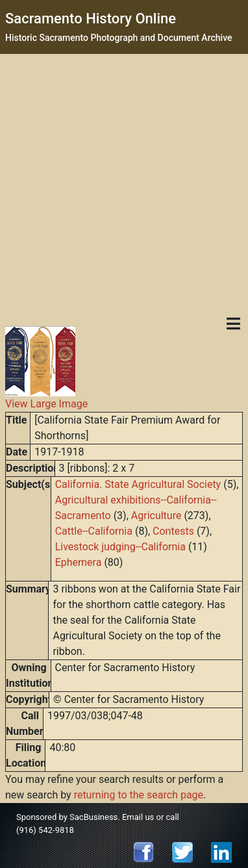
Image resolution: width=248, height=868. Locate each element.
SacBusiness (93, 817)
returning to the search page (139, 795)
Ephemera (79, 562)
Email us (138, 817)
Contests (173, 531)
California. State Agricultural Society (138, 484)
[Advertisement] (122, 182)
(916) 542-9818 (45, 830)
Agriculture (156, 516)
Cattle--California (94, 531)
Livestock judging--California (120, 547)
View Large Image (46, 404)
